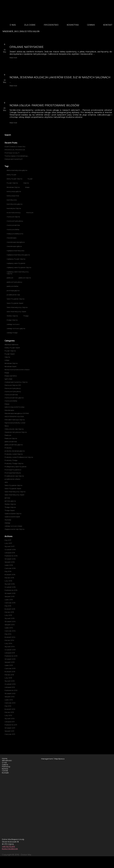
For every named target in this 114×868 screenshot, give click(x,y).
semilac (7, 498)
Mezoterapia (9, 410)
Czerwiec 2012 (10, 703)
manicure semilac (13, 225)
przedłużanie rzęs (13, 295)
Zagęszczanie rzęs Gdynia (14, 529)
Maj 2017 (8, 540)
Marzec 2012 (9, 712)
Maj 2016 (8, 571)
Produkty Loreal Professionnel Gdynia (19, 457)
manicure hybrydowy (15, 221)
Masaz (7, 404)
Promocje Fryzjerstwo (13, 470)
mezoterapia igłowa (14, 246)
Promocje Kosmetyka (13, 473)
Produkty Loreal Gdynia (14, 454)
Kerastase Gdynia (13, 187)
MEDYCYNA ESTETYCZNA (15, 407)
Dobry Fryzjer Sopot (12, 348)
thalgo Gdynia (12, 320)
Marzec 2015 (9, 612)
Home (5, 758)
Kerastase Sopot (11, 366)
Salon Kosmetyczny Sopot (14, 495)
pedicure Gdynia (25, 278)
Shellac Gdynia (12, 316)
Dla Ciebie (30, 25)
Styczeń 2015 (9, 618)
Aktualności (7, 760)
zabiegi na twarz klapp (13, 526)
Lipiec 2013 (9, 665)
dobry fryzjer (12, 175)
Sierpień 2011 (9, 731)
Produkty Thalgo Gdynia (14, 463)
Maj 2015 (8, 606)
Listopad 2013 (10, 653)
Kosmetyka (73, 25)
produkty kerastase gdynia (15, 451)
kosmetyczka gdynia (15, 204)
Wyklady (8, 520)
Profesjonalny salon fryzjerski (16, 467)
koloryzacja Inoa (13, 196)
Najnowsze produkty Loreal (15, 423)
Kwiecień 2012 (10, 709)
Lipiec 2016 (9, 565)
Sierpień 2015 (9, 596)
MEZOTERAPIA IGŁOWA (14, 416)
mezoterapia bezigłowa (16, 242)
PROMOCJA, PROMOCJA (15, 150)
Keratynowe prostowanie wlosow (17, 370)
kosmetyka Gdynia (14, 208)
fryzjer (30, 179)
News (7, 426)
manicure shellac (13, 229)
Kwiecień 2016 (10, 575)
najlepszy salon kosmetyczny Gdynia (18, 273)
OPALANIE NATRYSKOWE (27, 47)
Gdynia (26, 183)
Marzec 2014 (9, 640)
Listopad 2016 (10, 553)
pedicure (10, 278)
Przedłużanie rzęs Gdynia (14, 476)
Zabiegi (7, 523)
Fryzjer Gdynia (12, 183)
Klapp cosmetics (11, 376)
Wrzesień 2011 (10, 728)
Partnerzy (6, 767)
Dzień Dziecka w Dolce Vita (15, 147)
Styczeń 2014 (10, 647)
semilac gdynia (10, 501)
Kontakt (108, 25)
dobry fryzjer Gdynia (14, 179)
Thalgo (26, 316)
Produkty (8, 448)
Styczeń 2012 (10, 718)
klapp (27, 187)
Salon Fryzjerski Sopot (15, 303)
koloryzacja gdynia (14, 191)
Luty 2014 (8, 643)
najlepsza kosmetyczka (15, 251)
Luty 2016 (8, 581)
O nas (13, 25)
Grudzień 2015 (10, 587)
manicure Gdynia (13, 217)
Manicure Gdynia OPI (13, 385)
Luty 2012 (8, 715)
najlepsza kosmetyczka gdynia (18, 255)
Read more (13, 58)
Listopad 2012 (10, 687)
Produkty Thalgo (11, 460)
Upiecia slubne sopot (12, 517)
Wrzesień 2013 (10, 659)
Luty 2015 (8, 615)
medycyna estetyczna (15, 234)
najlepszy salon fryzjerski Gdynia (19, 267)
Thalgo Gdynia (10, 507)
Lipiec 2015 (9, 600)
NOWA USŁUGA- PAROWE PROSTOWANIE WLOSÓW (44, 105)
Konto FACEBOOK (10, 849)
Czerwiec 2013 (10, 668)
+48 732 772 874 (8, 846)
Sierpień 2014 (10, 625)
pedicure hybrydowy (14, 282)
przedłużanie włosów (12, 479)
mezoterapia (12, 238)
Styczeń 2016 (10, 584)
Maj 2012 (8, 706)
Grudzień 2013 (10, 650)
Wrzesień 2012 (10, 693)
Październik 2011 (11, 725)
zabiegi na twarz (13, 324)
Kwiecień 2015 (10, 609)
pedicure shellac (13, 286)
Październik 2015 (11, 590)
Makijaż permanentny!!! (14, 159)
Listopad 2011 (10, 722)
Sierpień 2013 (10, 662)
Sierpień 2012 (10, 697)
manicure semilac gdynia (14, 398)
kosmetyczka (12, 200)
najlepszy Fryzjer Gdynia (16, 259)
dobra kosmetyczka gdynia (17, 170)
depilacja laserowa (11, 344)
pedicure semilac (11, 441)
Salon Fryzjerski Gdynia (16, 299)
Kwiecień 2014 (10, 637)
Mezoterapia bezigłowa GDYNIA (17, 413)
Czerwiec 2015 (10, 603)
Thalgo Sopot (10, 510)
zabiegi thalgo (12, 333)
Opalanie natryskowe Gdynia (16, 432)
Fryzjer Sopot (10, 354)
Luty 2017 (8, 543)
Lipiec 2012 (9, 700)
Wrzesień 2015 (10, 593)
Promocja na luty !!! (12, 153)
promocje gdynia (13, 290)
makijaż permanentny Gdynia (16, 382)
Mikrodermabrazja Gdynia (15, 420)
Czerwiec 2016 (10, 568)
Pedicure (8, 435)
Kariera (5, 769)
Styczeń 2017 (10, 546)
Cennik (91, 25)
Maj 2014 (8, 634)
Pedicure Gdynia (11, 438)
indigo (7, 360)
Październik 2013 (11, 656)
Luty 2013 (8, 678)
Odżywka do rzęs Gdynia (14, 429)
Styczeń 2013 (10, 681)
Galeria (5, 765)
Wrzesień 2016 (10, 559)
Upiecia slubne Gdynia (13, 513)
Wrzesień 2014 (10, 621)
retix (6, 482)
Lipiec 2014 (9, 628)
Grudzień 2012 (10, 684)
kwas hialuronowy (14, 213)
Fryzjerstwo (51, 25)
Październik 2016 (11, 556)
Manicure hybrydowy (13, 388)
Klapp (7, 373)
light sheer (9, 379)
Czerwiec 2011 (10, 734)
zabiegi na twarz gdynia (16, 328)
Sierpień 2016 (10, 562)
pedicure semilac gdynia (14, 445)
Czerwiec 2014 (10, 631)
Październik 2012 (11, 690)
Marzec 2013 (9, 675)
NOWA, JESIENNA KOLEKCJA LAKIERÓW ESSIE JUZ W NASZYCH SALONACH (60, 77)
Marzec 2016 (9, 578)
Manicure (30, 213)
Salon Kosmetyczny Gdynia (17, 307)
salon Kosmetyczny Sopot (16, 311)
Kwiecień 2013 (10, 672)
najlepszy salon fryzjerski (16, 263)
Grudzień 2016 (10, 549)
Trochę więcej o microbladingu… (17, 156)
